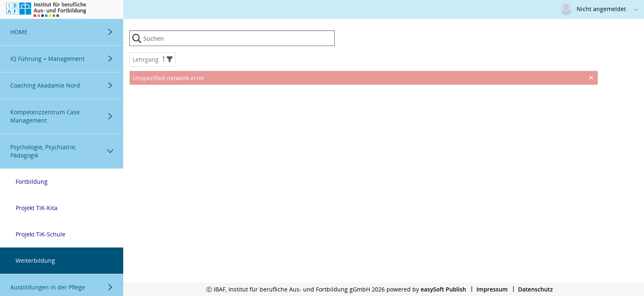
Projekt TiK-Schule (40, 234)
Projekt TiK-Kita (37, 208)
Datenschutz (535, 289)
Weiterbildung (35, 260)
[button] (170, 59)
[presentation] (364, 105)
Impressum (492, 289)
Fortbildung (32, 182)
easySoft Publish (443, 289)
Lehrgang (153, 59)
